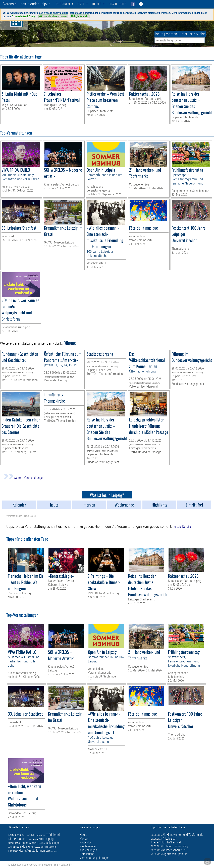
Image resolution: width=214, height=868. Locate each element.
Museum (52, 847)
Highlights (118, 4)
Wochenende (34, 839)
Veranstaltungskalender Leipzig (27, 4)
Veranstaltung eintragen (95, 858)
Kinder (13, 839)
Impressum (46, 865)
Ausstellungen (36, 850)
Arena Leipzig (15, 847)
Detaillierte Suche (192, 34)
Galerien (44, 847)
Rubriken (63, 4)
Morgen (42, 835)
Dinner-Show (28, 843)
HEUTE (97, 4)
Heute (22, 851)
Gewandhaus (14, 843)
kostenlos (86, 842)
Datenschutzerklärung (24, 16)
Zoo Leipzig (46, 839)
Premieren (54, 851)
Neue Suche (30, 516)
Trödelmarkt (54, 835)
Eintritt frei (41, 843)
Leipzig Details (182, 527)
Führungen (13, 851)
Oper (48, 851)
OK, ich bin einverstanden (53, 16)
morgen (171, 34)
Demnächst (15, 835)
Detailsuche (87, 854)
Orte (81, 4)
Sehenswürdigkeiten (30, 835)
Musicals (37, 847)
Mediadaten (15, 865)
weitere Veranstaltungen (24, 478)
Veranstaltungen (14, 516)
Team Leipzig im (63, 865)
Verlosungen (53, 843)
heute (159, 34)
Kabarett (23, 839)
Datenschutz (30, 865)
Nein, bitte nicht (80, 16)
